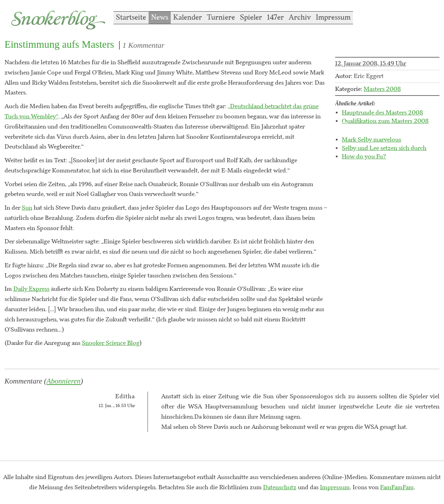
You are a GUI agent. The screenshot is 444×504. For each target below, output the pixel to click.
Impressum (333, 18)
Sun (27, 208)
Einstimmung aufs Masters (59, 44)
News (160, 18)
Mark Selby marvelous (371, 140)
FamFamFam (397, 487)
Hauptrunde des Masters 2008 (382, 113)
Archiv (300, 18)
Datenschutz (280, 487)
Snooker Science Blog (111, 343)
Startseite (131, 18)
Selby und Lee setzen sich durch (384, 148)
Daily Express (31, 289)
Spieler (251, 18)
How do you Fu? (364, 157)
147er (275, 18)
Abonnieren (63, 381)
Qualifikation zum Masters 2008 (385, 121)
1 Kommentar (143, 45)
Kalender (188, 18)
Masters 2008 (382, 89)
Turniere (221, 18)
